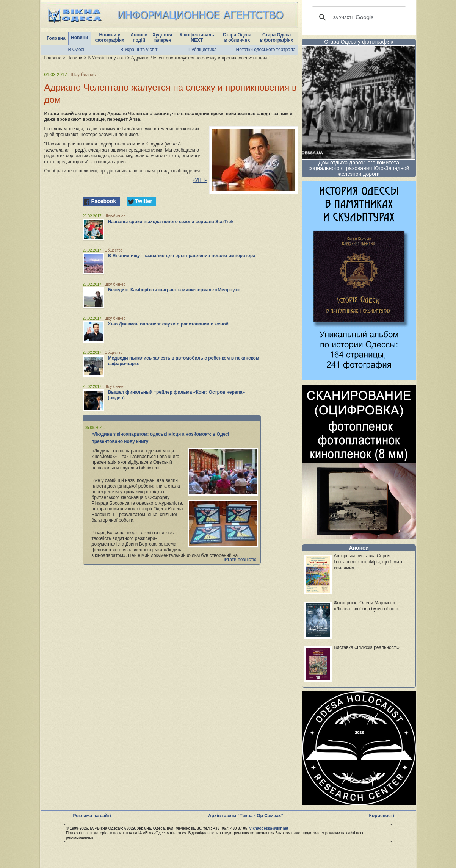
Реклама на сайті (92, 816)
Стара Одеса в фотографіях (277, 38)
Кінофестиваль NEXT (197, 38)
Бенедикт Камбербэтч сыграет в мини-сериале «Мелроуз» (174, 290)
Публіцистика (203, 50)
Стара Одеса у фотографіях (359, 42)
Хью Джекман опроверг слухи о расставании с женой (168, 324)
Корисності (382, 816)
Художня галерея (162, 38)
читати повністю (240, 560)
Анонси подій (139, 38)
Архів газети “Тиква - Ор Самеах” (246, 816)
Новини (79, 38)
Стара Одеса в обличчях (237, 38)
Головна (56, 38)
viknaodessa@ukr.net (269, 828)
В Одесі (76, 50)
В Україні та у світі (139, 50)
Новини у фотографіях (110, 38)
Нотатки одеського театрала (266, 50)
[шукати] (358, 17)
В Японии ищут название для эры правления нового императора (182, 256)
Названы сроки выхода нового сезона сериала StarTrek (171, 222)
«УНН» (200, 180)
